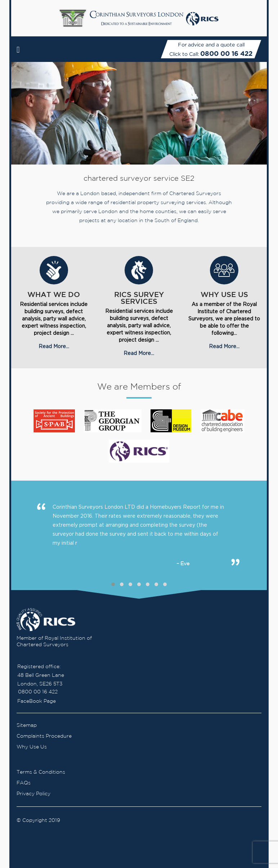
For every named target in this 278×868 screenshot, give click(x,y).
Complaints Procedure (44, 736)
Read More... (54, 346)
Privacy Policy (33, 794)
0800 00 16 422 (226, 53)
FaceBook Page (37, 701)
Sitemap (27, 725)
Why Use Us (32, 747)
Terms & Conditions (41, 772)
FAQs (24, 783)
